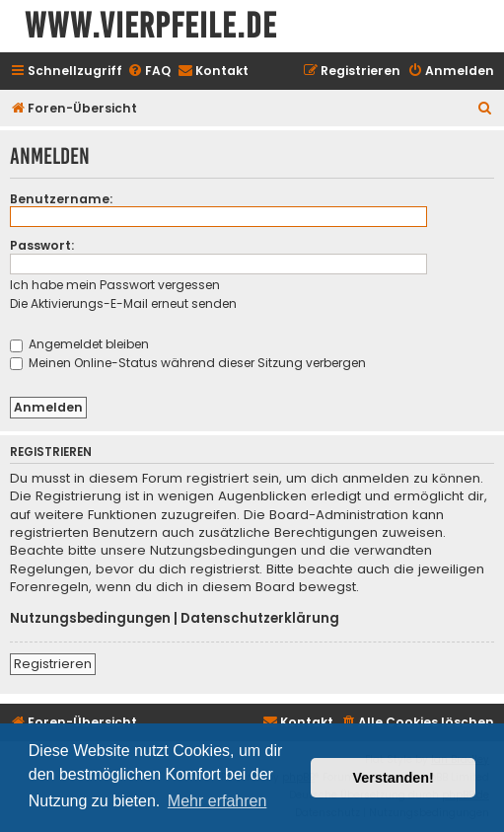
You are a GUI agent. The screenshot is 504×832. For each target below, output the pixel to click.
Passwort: (42, 245)
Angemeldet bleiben (79, 344)
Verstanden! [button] (394, 778)
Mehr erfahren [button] (217, 801)
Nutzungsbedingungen (90, 619)
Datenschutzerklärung (260, 619)
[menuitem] (149, 72)
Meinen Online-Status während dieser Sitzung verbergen (188, 363)
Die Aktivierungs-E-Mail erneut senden (123, 303)
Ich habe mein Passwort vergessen (115, 285)
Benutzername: (61, 199)
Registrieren (53, 664)
